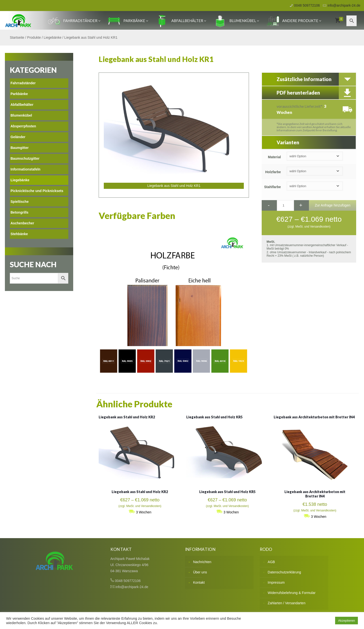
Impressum (276, 582)
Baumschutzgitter (25, 158)
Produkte (34, 37)
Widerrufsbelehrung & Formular (292, 593)
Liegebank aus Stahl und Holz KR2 (127, 417)
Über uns (200, 572)
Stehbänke (19, 234)
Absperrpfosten (23, 126)
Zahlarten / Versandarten (287, 603)
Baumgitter (20, 148)
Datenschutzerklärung (284, 572)
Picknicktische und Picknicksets (37, 191)
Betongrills (19, 212)
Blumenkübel (236, 21)
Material (274, 157)
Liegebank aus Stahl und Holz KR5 (214, 417)
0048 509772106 (307, 5)
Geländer (18, 137)
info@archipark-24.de (344, 5)
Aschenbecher (22, 223)
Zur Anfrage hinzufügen (333, 205)
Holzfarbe (273, 172)
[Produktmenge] (285, 206)
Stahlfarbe (272, 187)
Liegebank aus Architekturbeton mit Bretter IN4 (314, 417)
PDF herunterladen (298, 93)
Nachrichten (202, 562)
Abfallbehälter (181, 21)
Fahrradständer (74, 21)
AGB (271, 562)
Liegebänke (53, 37)
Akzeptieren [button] (346, 621)
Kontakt (199, 582)
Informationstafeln (25, 169)
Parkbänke (128, 21)
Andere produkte (294, 21)
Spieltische (20, 202)
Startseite (17, 37)
